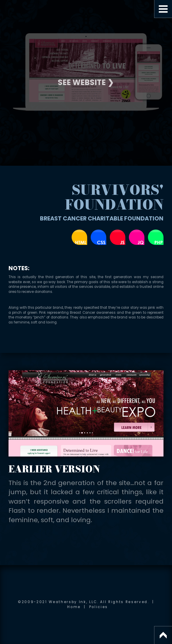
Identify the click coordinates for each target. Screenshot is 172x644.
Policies (99, 607)
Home (74, 607)
